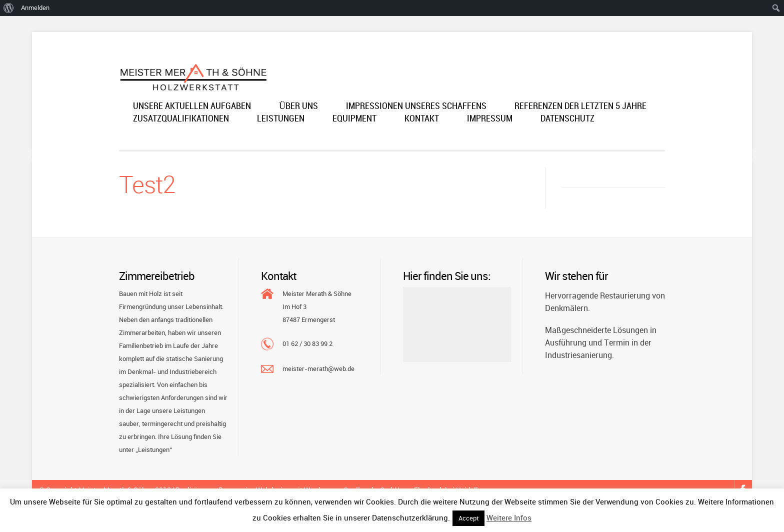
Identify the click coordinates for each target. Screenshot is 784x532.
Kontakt (422, 119)
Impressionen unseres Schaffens (416, 107)
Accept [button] (468, 518)
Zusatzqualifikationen (181, 119)
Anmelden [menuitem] (35, 8)
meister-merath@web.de (318, 368)
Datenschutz (567, 119)
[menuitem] (9, 8)
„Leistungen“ (154, 449)
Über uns (298, 107)
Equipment (354, 119)
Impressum (490, 119)
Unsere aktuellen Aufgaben (192, 107)
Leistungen (281, 119)
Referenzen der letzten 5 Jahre (580, 107)
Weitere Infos (509, 517)
